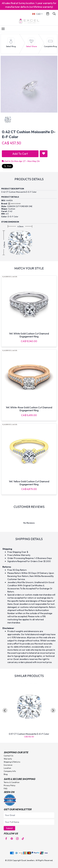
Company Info (10, 771)
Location (7, 768)
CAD (36, 14)
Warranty (8, 759)
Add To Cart (20, 154)
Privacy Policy (10, 785)
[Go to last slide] (5, 710)
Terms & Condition (12, 782)
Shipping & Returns (12, 762)
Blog (6, 774)
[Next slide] (53, 710)
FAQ (5, 788)
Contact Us (9, 756)
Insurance (8, 765)
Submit (9, 828)
